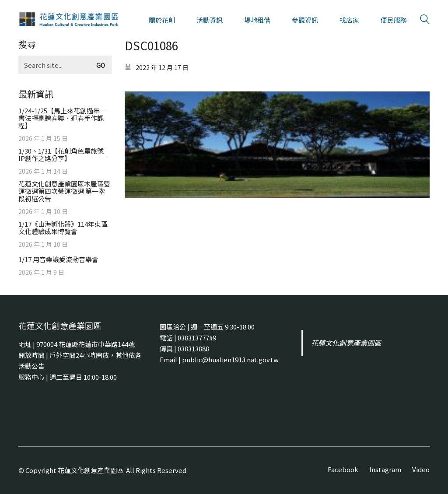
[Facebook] (343, 469)
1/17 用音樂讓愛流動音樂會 (58, 259)
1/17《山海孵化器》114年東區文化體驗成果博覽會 (63, 228)
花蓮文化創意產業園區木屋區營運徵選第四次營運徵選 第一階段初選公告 (64, 191)
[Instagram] (385, 469)
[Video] (421, 469)
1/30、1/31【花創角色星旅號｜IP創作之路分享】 (64, 154)
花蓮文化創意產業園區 (346, 343)
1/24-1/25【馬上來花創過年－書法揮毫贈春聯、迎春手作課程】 (62, 118)
